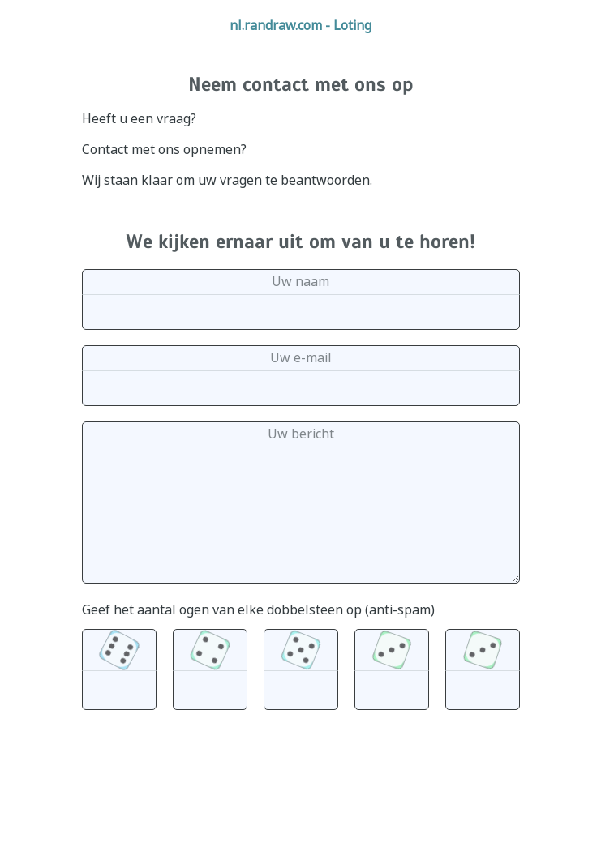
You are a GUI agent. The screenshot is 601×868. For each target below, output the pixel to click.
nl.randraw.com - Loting (300, 25)
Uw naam (300, 281)
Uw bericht (301, 434)
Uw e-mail (301, 357)
